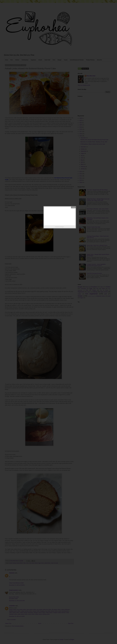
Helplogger (62, 227)
